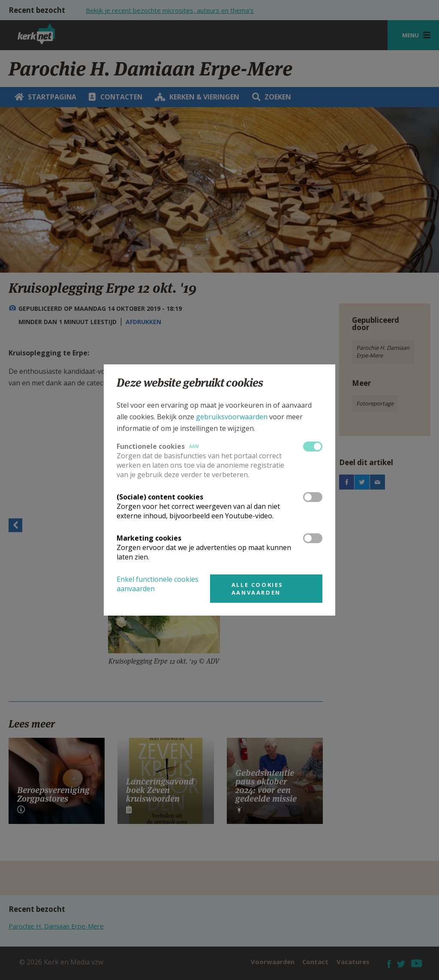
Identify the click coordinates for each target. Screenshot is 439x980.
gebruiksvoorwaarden (232, 417)
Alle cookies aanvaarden (257, 589)
